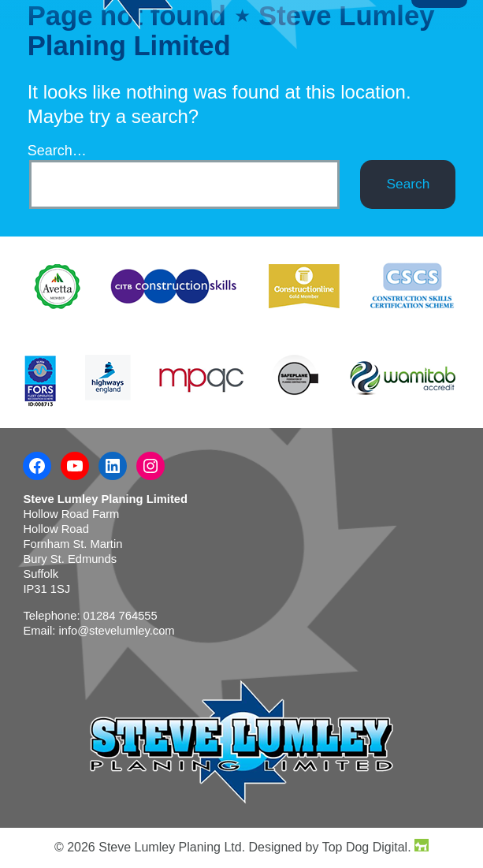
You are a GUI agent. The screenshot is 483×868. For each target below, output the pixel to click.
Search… (57, 151)
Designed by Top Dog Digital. (339, 847)
